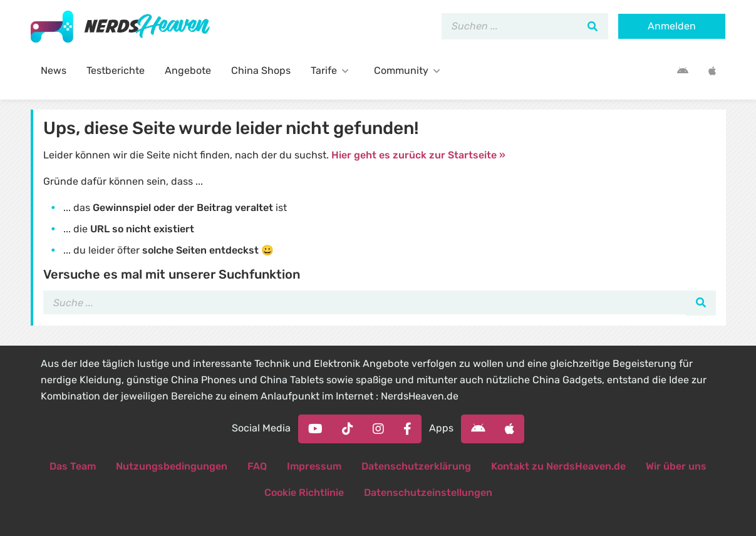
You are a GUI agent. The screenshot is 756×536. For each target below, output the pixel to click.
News (54, 70)
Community (410, 70)
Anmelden (672, 26)
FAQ (257, 466)
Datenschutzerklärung (416, 466)
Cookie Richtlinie (304, 492)
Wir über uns (676, 466)
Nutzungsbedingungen (172, 466)
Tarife (332, 70)
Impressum (314, 466)
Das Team (73, 466)
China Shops (261, 70)
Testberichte (116, 70)
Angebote (188, 70)
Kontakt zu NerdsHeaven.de (558, 466)
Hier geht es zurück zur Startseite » (418, 155)
